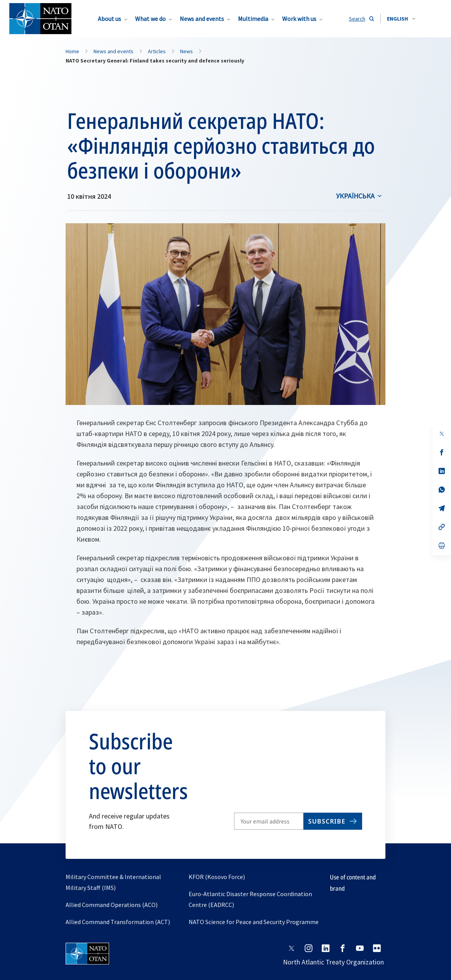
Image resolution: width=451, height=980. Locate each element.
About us (109, 19)
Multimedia (253, 19)
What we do (150, 19)
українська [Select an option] (355, 196)
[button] (401, 19)
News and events (202, 19)
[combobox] (401, 19)
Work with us (299, 19)
